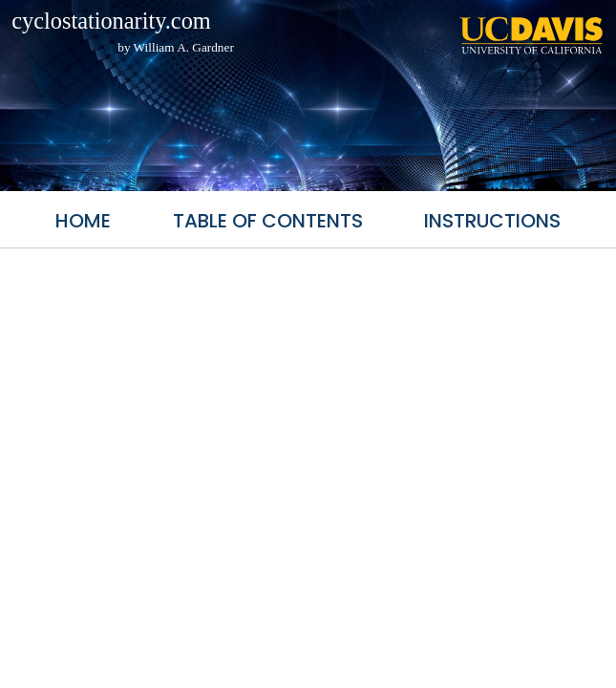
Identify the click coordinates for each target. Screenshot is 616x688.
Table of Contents (268, 221)
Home (83, 221)
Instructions (492, 221)
